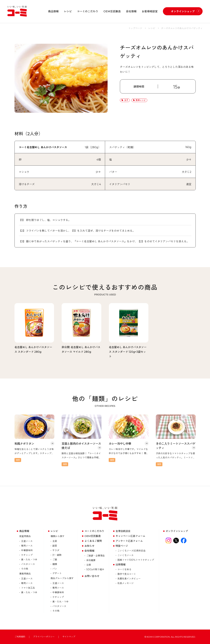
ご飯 (55, 560)
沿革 (89, 565)
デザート (57, 573)
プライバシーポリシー (44, 637)
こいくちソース (126, 555)
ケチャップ (27, 555)
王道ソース (27, 541)
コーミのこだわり (88, 11)
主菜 (55, 541)
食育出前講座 (123, 531)
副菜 (55, 546)
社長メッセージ (126, 583)
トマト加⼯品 (28, 588)
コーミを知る (124, 569)
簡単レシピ (141, 100)
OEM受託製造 (112, 11)
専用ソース (27, 546)
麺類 (55, 564)
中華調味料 (27, 550)
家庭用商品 (25, 536)
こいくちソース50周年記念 (132, 551)
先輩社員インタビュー (129, 579)
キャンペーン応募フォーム (130, 536)
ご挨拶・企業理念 (96, 556)
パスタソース (28, 564)
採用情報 (121, 565)
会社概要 (91, 560)
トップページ (135, 28)
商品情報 (53, 11)
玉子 (126, 100)
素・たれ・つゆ (29, 560)
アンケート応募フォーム (129, 541)
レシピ (68, 11)
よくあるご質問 (93, 541)
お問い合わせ (92, 576)
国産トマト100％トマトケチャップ (136, 560)
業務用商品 (25, 574)
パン (55, 569)
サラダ (56, 550)
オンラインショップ (183, 11)
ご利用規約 (20, 637)
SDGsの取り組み (95, 569)
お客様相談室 (150, 11)
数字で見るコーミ (127, 574)
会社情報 (131, 11)
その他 (25, 569)
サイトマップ (69, 637)
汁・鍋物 (57, 555)
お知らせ (89, 546)
